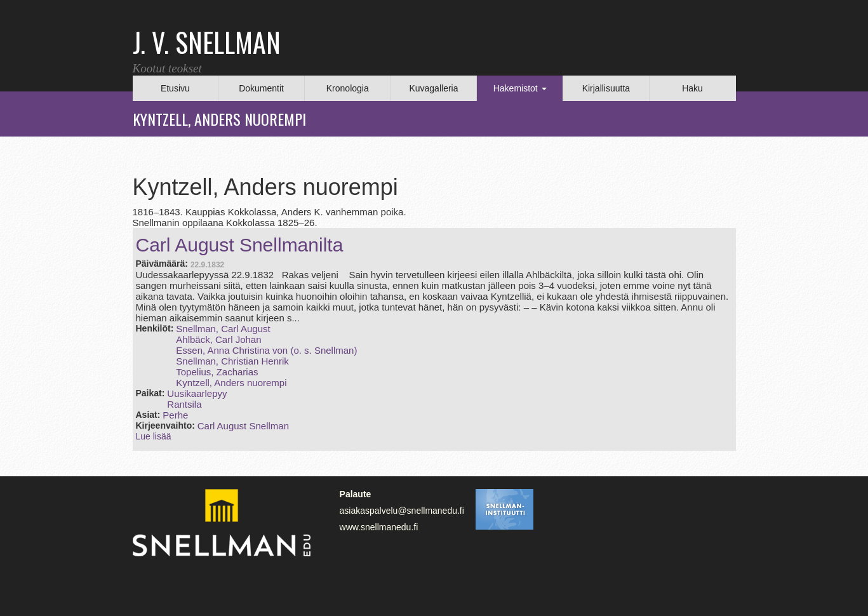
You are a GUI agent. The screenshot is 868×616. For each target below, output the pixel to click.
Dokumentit (261, 88)
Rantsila (184, 404)
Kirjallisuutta (606, 88)
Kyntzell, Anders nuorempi (231, 383)
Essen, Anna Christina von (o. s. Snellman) (266, 350)
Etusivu (175, 88)
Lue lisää (154, 436)
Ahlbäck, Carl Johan (218, 339)
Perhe (175, 415)
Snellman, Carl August (223, 329)
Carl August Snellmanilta (240, 245)
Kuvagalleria (433, 88)
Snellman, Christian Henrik (232, 361)
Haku (692, 88)
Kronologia (348, 88)
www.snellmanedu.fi (379, 527)
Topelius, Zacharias (217, 372)
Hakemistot (520, 88)
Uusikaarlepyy (197, 393)
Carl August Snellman (243, 426)
